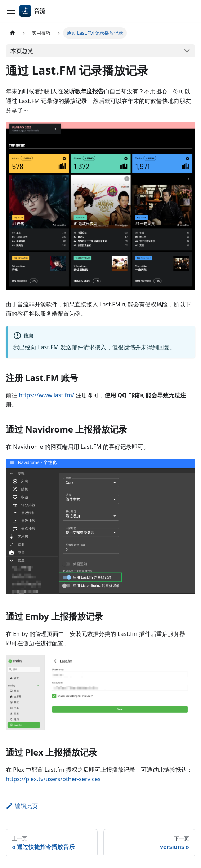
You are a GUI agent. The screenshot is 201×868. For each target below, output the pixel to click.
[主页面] (13, 33)
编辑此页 (22, 806)
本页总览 (22, 51)
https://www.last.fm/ (46, 395)
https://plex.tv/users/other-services (53, 779)
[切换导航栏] (11, 11)
